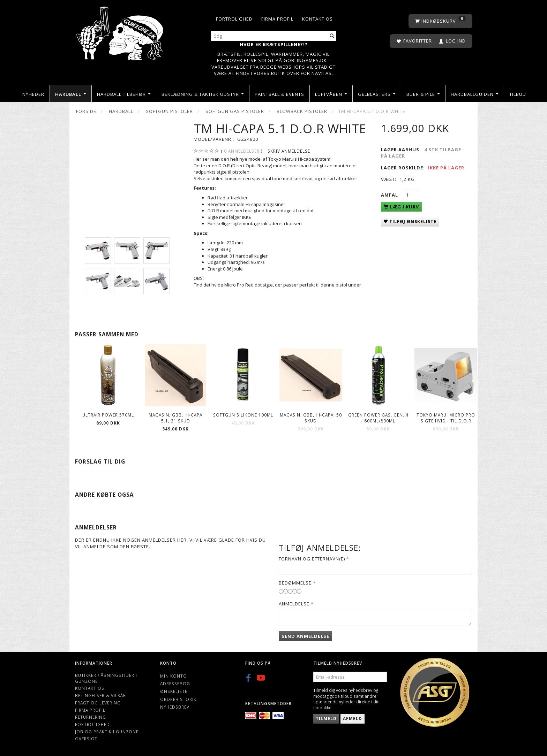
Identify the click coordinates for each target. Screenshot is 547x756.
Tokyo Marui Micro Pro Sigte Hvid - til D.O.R (446, 418)
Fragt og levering (98, 703)
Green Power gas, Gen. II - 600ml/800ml (378, 418)
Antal (390, 195)
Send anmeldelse (305, 636)
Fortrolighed (234, 19)
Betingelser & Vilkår (100, 695)
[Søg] (332, 36)
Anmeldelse (294, 604)
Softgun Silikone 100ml (243, 415)
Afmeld (353, 719)
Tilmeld (326, 719)
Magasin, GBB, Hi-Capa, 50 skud (311, 418)
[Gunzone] (121, 32)
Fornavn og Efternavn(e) (312, 559)
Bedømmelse (295, 583)
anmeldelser (242, 151)
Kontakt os (317, 19)
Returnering (91, 717)
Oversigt (86, 739)
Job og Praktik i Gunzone (107, 732)
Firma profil (277, 19)
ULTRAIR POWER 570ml (108, 415)
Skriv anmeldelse (289, 151)
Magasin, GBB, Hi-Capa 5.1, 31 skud (175, 418)
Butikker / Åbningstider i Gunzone (106, 678)
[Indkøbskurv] (440, 21)
